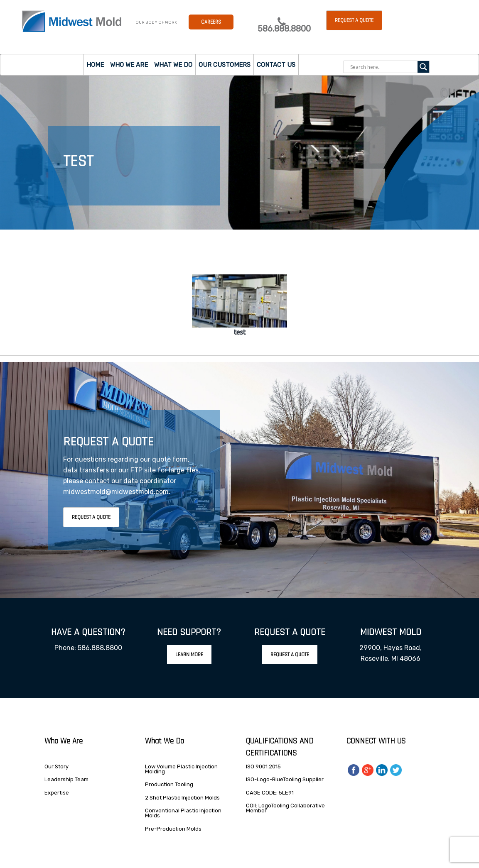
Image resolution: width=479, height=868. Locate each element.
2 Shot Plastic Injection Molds (182, 798)
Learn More (189, 655)
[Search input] (383, 67)
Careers (211, 22)
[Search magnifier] (423, 67)
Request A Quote (91, 517)
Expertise (57, 793)
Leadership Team (66, 779)
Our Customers (225, 65)
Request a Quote (354, 20)
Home (95, 65)
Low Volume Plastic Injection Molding (181, 769)
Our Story (56, 767)
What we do (173, 65)
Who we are (129, 65)
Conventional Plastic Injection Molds (183, 813)
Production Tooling (169, 784)
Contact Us (276, 65)
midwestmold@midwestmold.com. (117, 492)
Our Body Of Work (156, 22)
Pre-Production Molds (173, 829)
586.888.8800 (284, 29)
